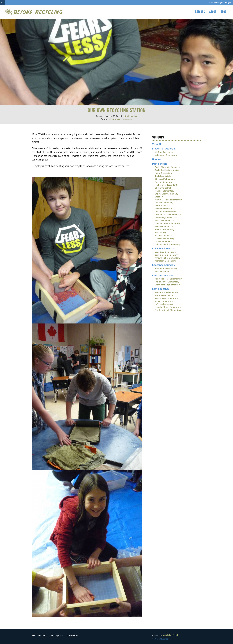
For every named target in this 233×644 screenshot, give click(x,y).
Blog (223, 12)
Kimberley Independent (166, 185)
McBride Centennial (164, 152)
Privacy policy (56, 635)
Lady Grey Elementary (165, 252)
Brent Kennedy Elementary (168, 285)
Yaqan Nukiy (161, 232)
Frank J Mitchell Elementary (168, 310)
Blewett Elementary (164, 229)
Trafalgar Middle (163, 176)
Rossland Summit (163, 271)
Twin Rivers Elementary (166, 268)
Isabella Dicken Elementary (168, 307)
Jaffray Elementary (164, 304)
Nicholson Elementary (165, 261)
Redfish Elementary (164, 182)
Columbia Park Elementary (167, 244)
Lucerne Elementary (164, 238)
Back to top (38, 635)
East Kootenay (161, 289)
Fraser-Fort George (164, 149)
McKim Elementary (164, 301)
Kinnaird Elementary (164, 191)
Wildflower (160, 197)
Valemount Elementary (166, 155)
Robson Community (164, 203)
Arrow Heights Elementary (167, 258)
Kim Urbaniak (130, 116)
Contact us (73, 635)
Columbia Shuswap (163, 248)
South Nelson (161, 206)
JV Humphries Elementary (167, 282)
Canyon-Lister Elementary (167, 223)
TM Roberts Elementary (166, 298)
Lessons (200, 12)
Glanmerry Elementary (166, 217)
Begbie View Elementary (166, 255)
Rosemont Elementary (166, 212)
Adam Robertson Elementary (169, 279)
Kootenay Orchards (164, 295)
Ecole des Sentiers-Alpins (167, 170)
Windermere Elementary (120, 119)
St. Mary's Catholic (164, 188)
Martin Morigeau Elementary (169, 200)
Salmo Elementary (164, 209)
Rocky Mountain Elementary (168, 167)
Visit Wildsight (216, 2)
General (157, 159)
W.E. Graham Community (166, 194)
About (213, 12)
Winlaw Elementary (164, 226)
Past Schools (160, 164)
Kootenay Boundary (164, 265)
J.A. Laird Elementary (165, 241)
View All (157, 144)
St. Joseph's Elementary (166, 179)
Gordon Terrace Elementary (168, 214)
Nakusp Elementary (164, 235)
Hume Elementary (163, 173)
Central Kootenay (162, 275)
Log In (228, 2)
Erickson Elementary (165, 220)
